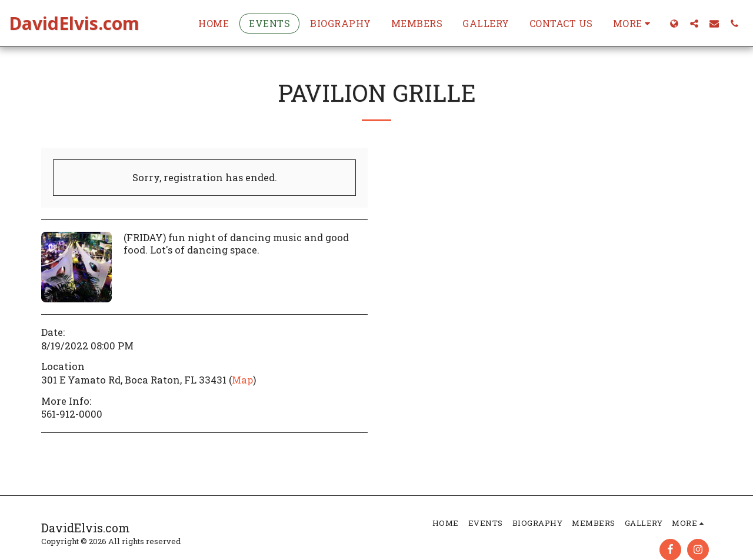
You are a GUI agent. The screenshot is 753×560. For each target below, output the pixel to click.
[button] (694, 23)
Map (242, 380)
